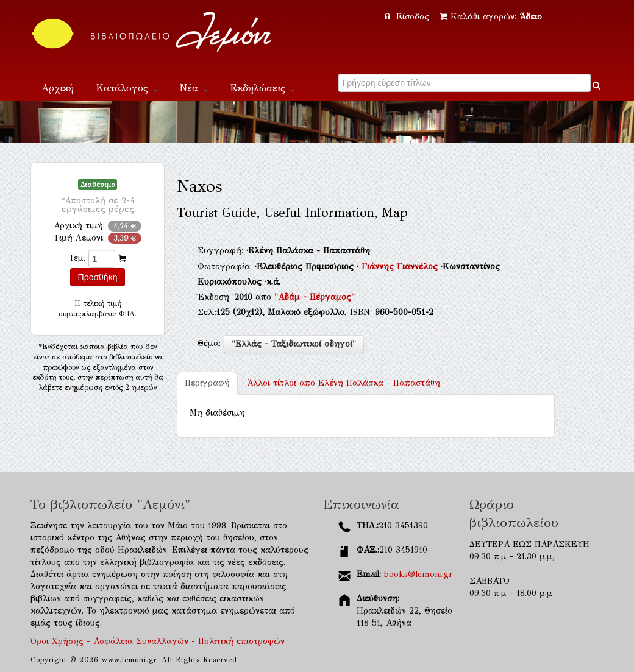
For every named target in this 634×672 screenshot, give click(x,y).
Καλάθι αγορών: (491, 17)
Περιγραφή (207, 383)
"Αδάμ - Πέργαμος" (315, 297)
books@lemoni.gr (418, 574)
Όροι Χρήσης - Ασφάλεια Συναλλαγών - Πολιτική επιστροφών (158, 641)
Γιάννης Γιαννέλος (401, 267)
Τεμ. (77, 258)
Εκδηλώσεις (262, 88)
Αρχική (58, 88)
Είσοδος (408, 17)
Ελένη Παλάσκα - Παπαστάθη (344, 383)
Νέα (194, 88)
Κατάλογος (127, 88)
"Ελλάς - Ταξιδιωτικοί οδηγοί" (294, 344)
